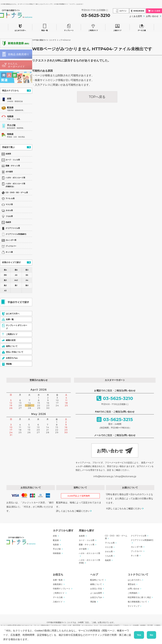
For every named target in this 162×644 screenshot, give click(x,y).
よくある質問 (136, 16)
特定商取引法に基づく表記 (139, 597)
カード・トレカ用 (87, 540)
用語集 (93, 602)
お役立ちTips (96, 597)
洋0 (5, 275)
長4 (5, 270)
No (151, 635)
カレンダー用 (137, 547)
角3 (5, 280)
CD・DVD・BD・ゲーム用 (116, 537)
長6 (16, 270)
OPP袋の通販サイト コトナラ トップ (47, 40)
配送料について (97, 580)
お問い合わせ (152, 16)
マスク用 (109, 547)
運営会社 (132, 584)
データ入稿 (142, 27)
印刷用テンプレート (62, 589)
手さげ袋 (11, 125)
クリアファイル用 (139, 536)
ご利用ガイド (93, 27)
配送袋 (10, 108)
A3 (5, 291)
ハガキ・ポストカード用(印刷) (89, 561)
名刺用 (82, 536)
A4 (27, 280)
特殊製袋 (57, 553)
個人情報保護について (137, 602)
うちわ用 (109, 556)
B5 (27, 275)
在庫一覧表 (58, 580)
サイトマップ (134, 606)
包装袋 (10, 116)
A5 (16, 275)
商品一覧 (45, 27)
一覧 (29, 91)
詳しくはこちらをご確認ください (73, 511)
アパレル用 (110, 543)
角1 (16, 285)
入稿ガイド (117, 27)
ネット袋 (135, 556)
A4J (16, 280)
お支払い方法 (96, 589)
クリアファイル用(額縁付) (142, 540)
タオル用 (109, 551)
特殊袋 (10, 134)
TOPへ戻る (97, 97)
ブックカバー (137, 551)
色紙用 (108, 560)
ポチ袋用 (83, 549)
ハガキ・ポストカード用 (89, 553)
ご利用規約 (133, 593)
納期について (96, 584)
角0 (27, 285)
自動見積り (58, 584)
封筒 (9, 99)
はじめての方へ (20, 27)
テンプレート (69, 27)
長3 (27, 270)
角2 (5, 285)
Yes (139, 635)
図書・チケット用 (87, 545)
